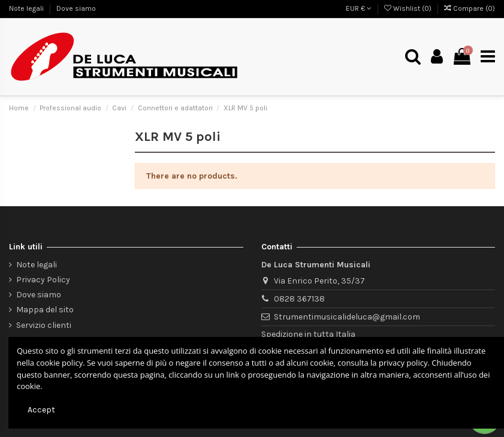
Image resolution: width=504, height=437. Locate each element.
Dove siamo (76, 8)
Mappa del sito (45, 310)
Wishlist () (409, 8)
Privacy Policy (43, 280)
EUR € (359, 8)
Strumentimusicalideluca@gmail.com (347, 317)
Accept (41, 410)
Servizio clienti (44, 325)
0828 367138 (299, 299)
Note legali (27, 8)
